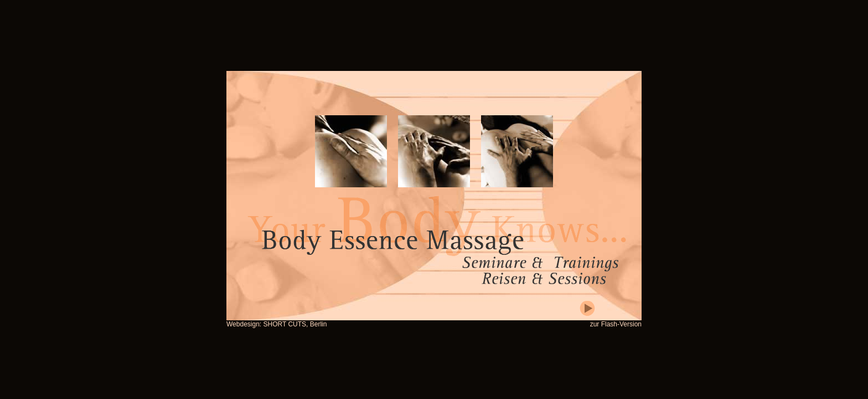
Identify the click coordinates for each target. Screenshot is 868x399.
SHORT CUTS (285, 324)
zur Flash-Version (616, 324)
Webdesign (243, 324)
